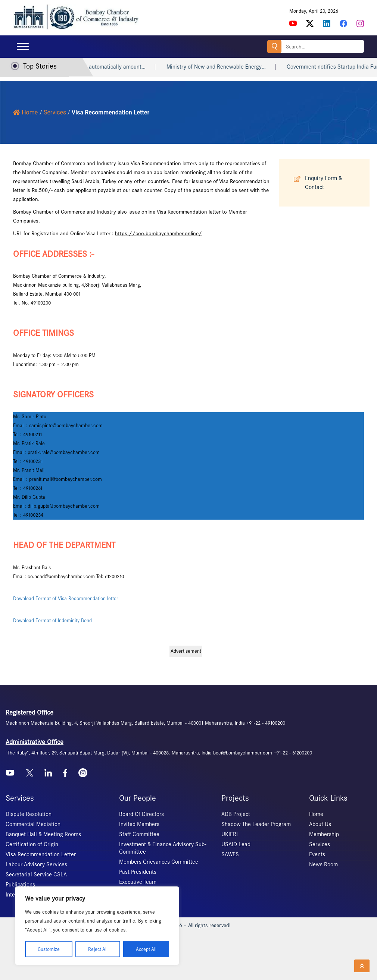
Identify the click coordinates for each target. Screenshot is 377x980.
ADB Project (236, 814)
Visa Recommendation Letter (41, 854)
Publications (20, 885)
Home (25, 112)
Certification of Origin (32, 844)
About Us (320, 824)
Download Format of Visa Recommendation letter (66, 598)
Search (274, 46)
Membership (324, 834)
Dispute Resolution (29, 814)
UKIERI (230, 834)
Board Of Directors (141, 814)
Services (320, 844)
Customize (48, 949)
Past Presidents (138, 872)
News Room (323, 864)
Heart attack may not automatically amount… (104, 67)
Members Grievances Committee (159, 862)
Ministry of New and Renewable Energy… (230, 67)
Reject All (97, 949)
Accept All (146, 949)
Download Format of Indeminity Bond (52, 620)
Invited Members (139, 824)
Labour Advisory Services (36, 864)
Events (317, 854)
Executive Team (138, 882)
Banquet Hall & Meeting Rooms (43, 834)
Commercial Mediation (33, 824)
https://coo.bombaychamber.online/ (158, 233)
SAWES (230, 854)
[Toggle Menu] (23, 46)
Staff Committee (139, 834)
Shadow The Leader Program (256, 824)
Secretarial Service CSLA (36, 875)
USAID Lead (236, 844)
